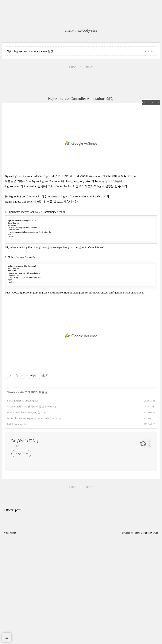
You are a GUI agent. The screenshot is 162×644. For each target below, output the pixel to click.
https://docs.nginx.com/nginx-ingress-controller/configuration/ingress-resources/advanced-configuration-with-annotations (74, 399)
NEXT (89, 173)
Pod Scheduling (15, 530)
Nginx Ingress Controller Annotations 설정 (30, 157)
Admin (13, 639)
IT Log (15, 552)
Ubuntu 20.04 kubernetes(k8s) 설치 (25, 518)
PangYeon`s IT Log (25, 547)
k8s (22, 498)
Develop (12, 498)
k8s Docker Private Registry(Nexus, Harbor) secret (32, 524)
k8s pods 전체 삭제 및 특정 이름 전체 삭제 (30, 513)
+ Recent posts (12, 616)
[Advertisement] (81, 49)
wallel (156, 639)
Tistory (137, 639)
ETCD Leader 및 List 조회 (21, 507)
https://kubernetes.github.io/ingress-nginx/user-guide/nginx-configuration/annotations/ (54, 353)
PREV (72, 173)
